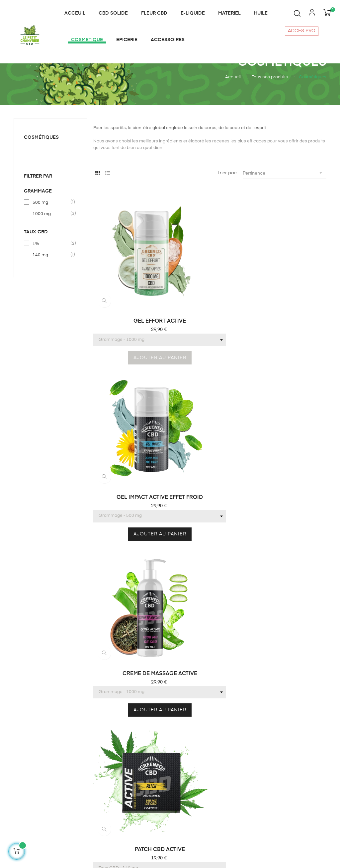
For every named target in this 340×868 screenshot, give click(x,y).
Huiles (180, 733)
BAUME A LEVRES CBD (210, 443)
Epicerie (182, 780)
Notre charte (267, 768)
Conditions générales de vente (287, 756)
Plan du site (186, 816)
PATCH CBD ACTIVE (130, 443)
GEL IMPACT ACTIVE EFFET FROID (210, 310)
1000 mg (51, 244)
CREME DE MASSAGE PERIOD (130, 577)
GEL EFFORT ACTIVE (130, 309)
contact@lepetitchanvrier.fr (43, 820)
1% (51, 274)
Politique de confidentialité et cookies (284, 784)
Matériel (182, 756)
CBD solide (185, 792)
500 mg (51, 233)
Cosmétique (186, 768)
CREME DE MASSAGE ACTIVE (290, 310)
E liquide (182, 721)
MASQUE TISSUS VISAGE (289, 443)
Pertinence (285, 204)
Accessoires (186, 804)
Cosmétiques (41, 168)
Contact (262, 745)
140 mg (51, 285)
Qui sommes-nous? (274, 721)
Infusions (183, 745)
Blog (258, 733)
